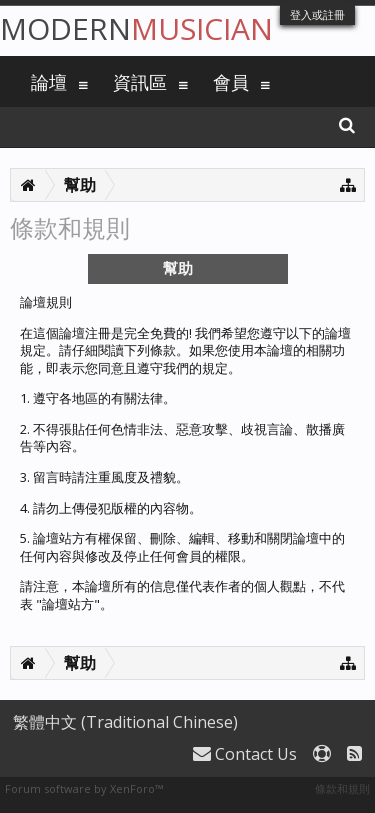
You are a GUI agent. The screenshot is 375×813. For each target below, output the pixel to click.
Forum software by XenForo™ (84, 788)
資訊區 (140, 82)
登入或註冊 (317, 14)
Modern (136, 28)
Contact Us (245, 754)
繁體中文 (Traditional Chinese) (125, 722)
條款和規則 (342, 788)
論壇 (49, 82)
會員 (231, 82)
